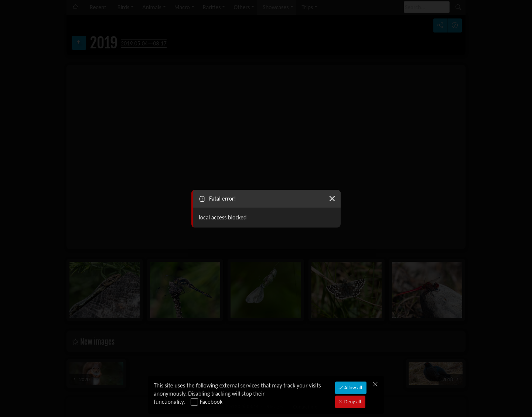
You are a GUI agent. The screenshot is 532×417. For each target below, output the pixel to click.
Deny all (352, 402)
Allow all (353, 388)
